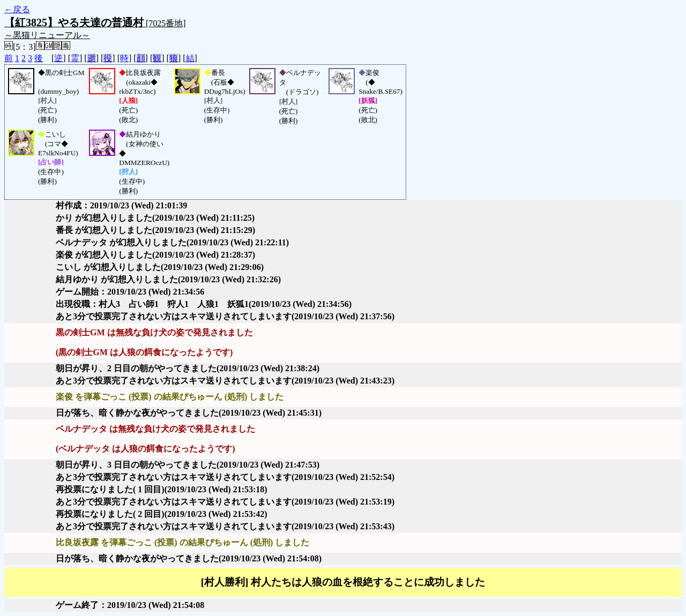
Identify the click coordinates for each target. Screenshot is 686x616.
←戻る (17, 9)
